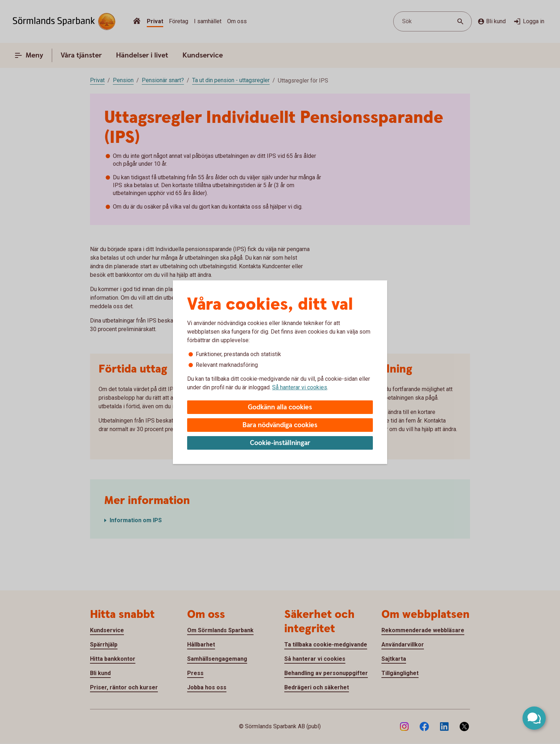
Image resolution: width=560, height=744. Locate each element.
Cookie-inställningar (280, 443)
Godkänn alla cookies (280, 407)
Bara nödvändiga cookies (280, 425)
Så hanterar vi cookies (300, 387)
